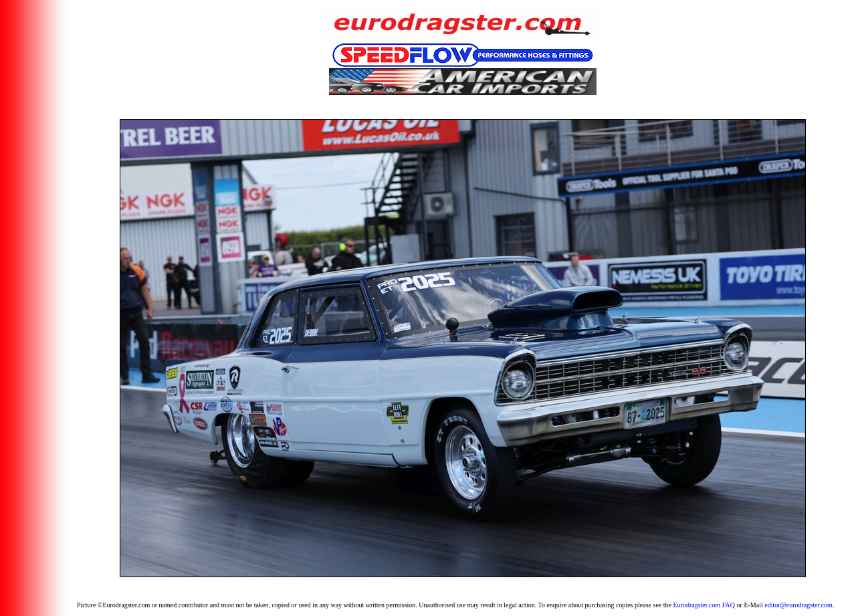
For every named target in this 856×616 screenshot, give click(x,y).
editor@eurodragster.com (798, 605)
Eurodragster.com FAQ (704, 605)
